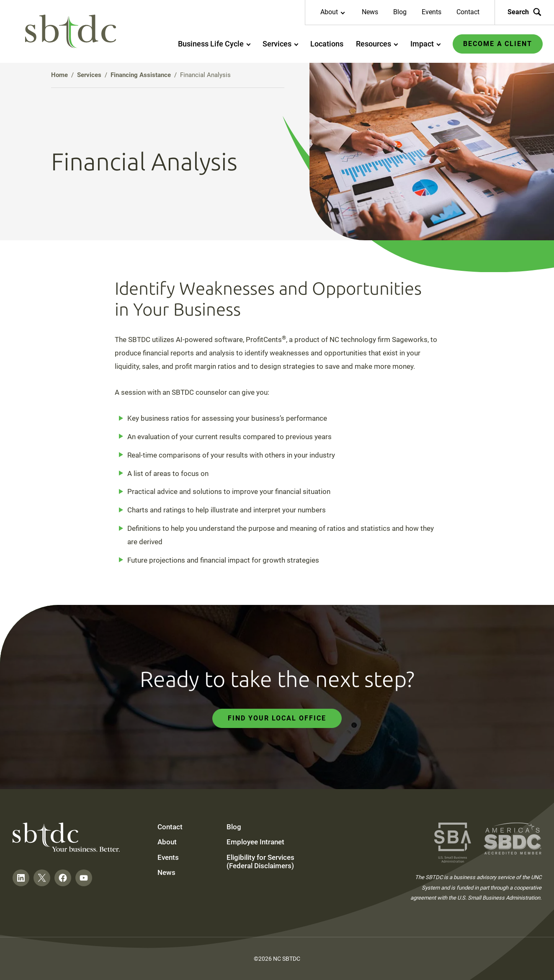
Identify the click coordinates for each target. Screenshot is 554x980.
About (167, 842)
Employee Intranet (255, 842)
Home (59, 75)
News (370, 12)
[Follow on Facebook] (63, 878)
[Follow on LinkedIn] (21, 878)
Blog (400, 12)
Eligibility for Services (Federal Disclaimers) (260, 862)
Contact (468, 12)
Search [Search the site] (524, 12)
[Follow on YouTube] (84, 878)
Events (432, 12)
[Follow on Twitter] (42, 878)
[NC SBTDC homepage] (71, 32)
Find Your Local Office (277, 718)
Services (89, 75)
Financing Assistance (141, 75)
